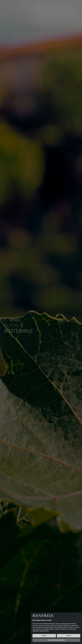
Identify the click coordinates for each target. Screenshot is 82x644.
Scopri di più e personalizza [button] (56, 640)
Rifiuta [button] (44, 636)
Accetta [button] (68, 636)
